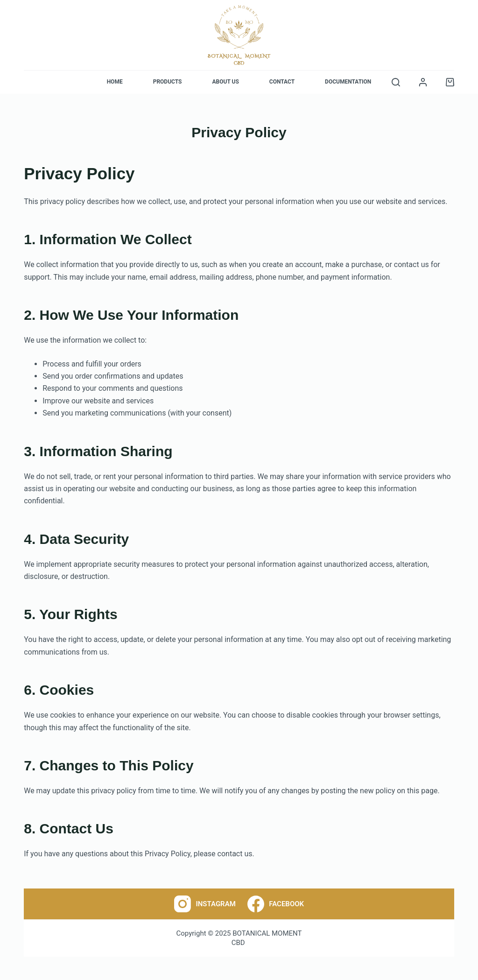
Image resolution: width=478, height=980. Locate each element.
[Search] (396, 82)
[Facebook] (276, 904)
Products (168, 82)
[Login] (423, 82)
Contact (282, 82)
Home (115, 82)
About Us (225, 82)
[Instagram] (205, 904)
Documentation (348, 82)
